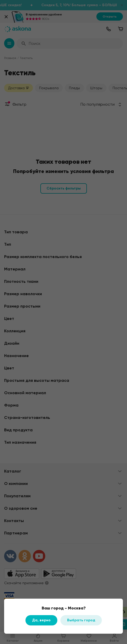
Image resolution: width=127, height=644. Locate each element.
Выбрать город (81, 620)
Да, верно (41, 620)
